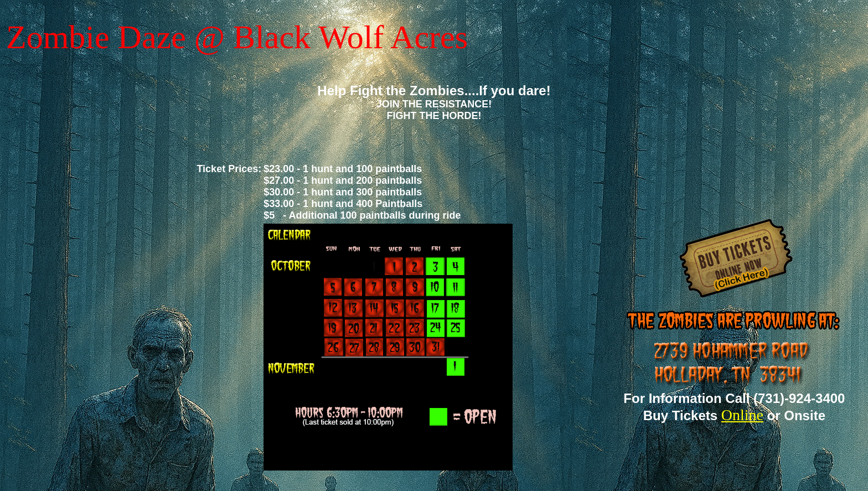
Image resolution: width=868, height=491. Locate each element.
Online (742, 415)
